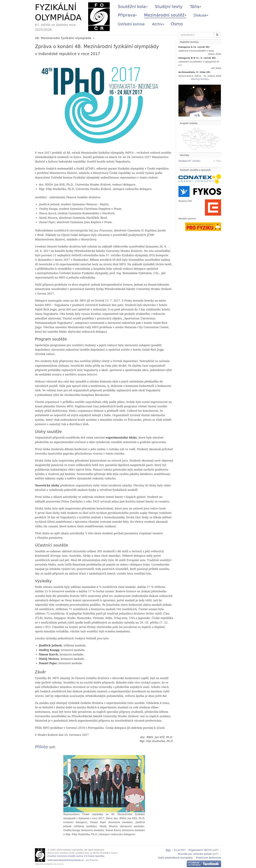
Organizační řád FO (200, 850)
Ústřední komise (131, 24)
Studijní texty (169, 7)
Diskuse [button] (201, 15)
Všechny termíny (200, 79)
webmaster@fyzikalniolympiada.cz (66, 860)
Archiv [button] (158, 24)
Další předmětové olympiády (176, 857)
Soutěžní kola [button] (133, 7)
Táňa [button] (196, 7)
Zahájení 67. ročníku (189, 161)
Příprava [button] (127, 15)
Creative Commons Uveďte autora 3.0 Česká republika (76, 856)
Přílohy (42, 747)
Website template (44, 864)
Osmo (177, 24)
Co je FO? (180, 850)
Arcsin (60, 864)
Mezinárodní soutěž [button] (165, 15)
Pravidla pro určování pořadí (195, 854)
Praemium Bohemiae (208, 857)
